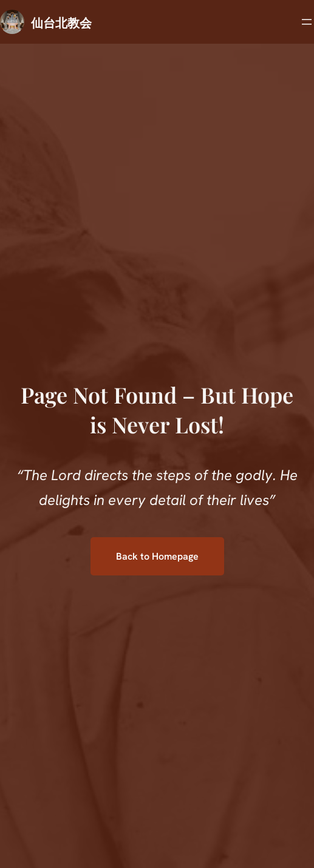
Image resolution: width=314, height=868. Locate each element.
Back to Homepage (157, 556)
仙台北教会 (61, 22)
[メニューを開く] (307, 22)
